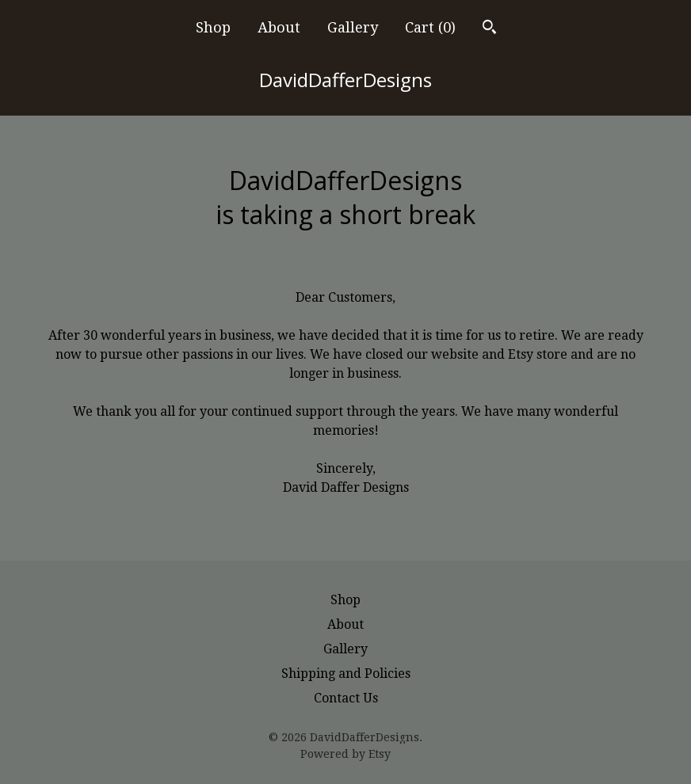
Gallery (353, 27)
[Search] (489, 29)
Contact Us (346, 698)
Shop (213, 27)
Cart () (430, 27)
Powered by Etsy (345, 754)
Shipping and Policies (346, 674)
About (279, 27)
